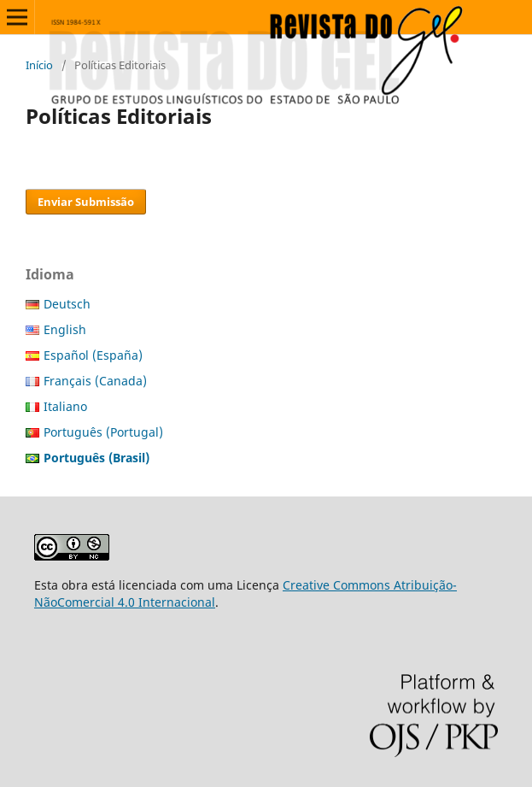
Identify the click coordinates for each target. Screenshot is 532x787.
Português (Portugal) (103, 432)
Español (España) (93, 355)
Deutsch (67, 304)
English (65, 329)
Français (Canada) (95, 381)
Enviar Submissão (86, 202)
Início (39, 65)
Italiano (65, 406)
